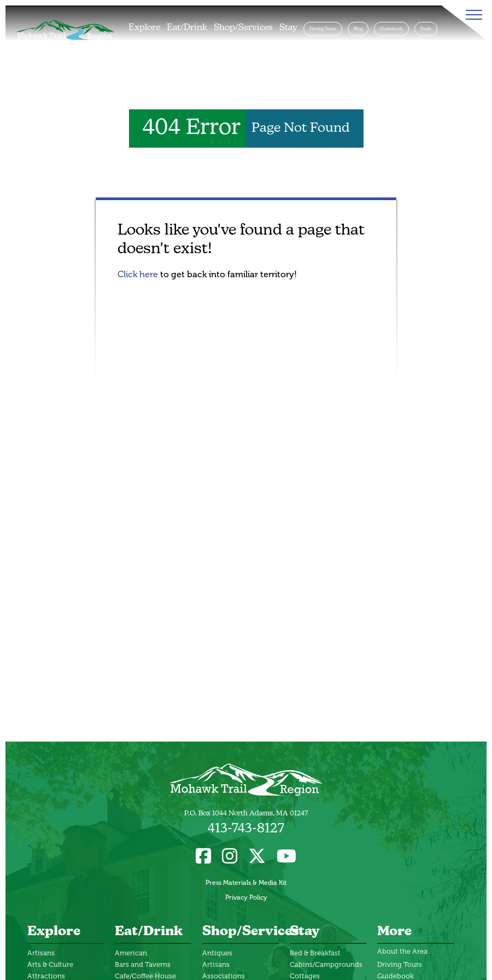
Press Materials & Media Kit (246, 883)
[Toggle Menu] (472, 15)
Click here (138, 274)
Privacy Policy (246, 897)
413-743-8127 (246, 829)
